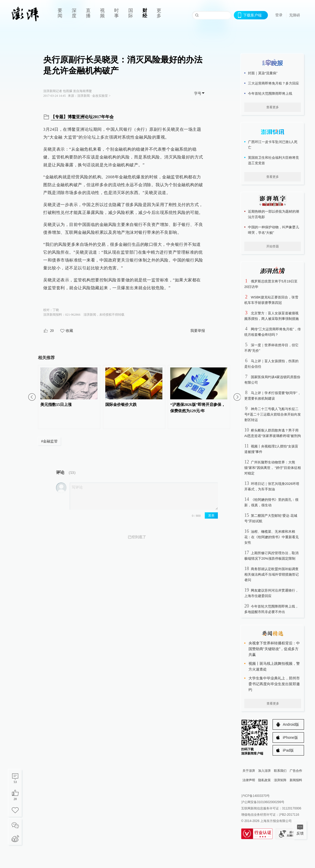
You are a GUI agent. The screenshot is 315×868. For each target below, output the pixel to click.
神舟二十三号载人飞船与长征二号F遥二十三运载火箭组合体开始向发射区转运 (273, 414)
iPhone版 (290, 737)
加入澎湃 (264, 771)
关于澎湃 (249, 771)
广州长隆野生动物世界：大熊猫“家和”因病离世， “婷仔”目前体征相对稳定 (273, 468)
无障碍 (295, 15)
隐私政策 (264, 780)
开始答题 (273, 246)
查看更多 (273, 107)
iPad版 (288, 750)
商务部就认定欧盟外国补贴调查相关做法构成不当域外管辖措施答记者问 (272, 574)
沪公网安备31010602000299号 (263, 802)
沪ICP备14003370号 (255, 796)
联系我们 (280, 771)
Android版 (291, 724)
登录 (279, 15)
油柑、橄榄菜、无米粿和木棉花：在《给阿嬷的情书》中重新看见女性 (272, 537)
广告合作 (296, 771)
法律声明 (249, 780)
